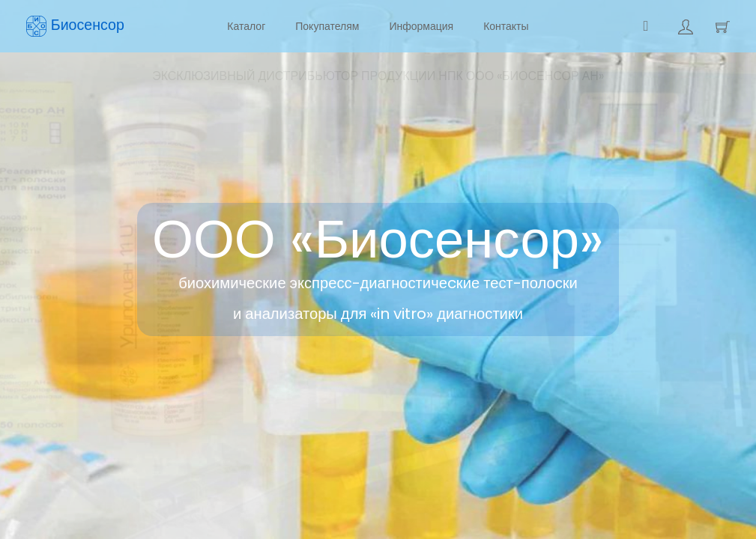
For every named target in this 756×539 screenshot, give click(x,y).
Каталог (246, 26)
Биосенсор (75, 26)
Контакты (506, 26)
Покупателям (327, 26)
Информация (421, 26)
